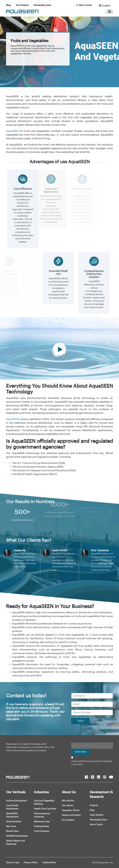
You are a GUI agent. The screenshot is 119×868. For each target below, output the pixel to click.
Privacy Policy (31, 863)
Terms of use (13, 863)
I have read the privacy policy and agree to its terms (92, 763)
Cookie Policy (49, 863)
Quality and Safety (71, 815)
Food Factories (42, 831)
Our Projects (22, 5)
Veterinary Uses (42, 822)
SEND (80, 721)
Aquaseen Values (71, 810)
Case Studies (96, 815)
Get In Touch (84, 5)
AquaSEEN (12, 131)
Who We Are (68, 801)
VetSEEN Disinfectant (17, 836)
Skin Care (11, 826)
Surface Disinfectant (17, 801)
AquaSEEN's (13, 419)
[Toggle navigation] (110, 12)
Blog (8, 5)
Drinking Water (42, 826)
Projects (94, 805)
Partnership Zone (42, 5)
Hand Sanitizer (14, 822)
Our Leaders (68, 820)
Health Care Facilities (45, 809)
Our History (68, 806)
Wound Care (12, 831)
